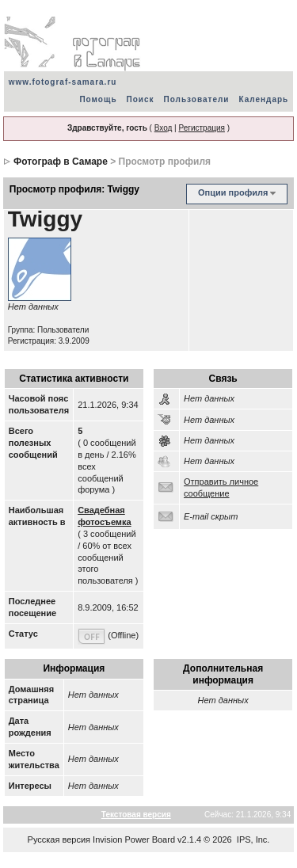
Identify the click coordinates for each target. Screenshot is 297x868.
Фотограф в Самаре (61, 162)
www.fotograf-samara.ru (63, 82)
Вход (164, 128)
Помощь (98, 99)
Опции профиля (233, 192)
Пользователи (197, 99)
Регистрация (201, 128)
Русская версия (59, 839)
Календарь (263, 99)
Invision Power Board (134, 839)
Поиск (141, 99)
